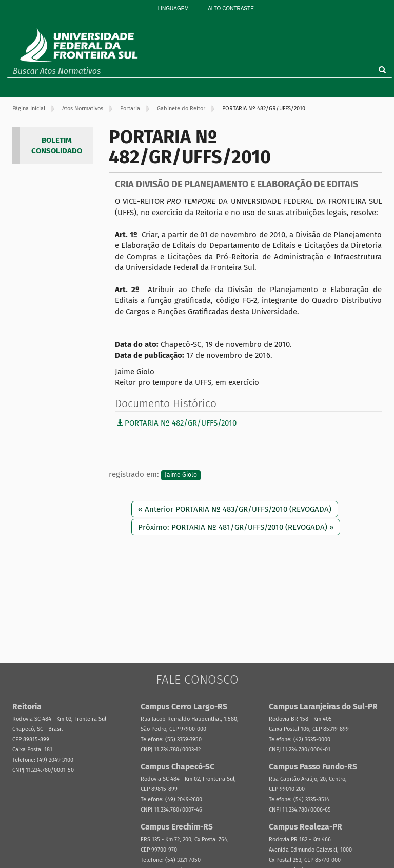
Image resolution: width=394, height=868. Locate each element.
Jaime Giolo (181, 475)
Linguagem (173, 8)
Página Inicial (29, 109)
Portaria (130, 109)
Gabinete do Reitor (181, 109)
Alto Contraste (231, 8)
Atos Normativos (83, 109)
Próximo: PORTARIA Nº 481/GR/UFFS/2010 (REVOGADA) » (236, 527)
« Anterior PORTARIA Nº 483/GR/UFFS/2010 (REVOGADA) (235, 509)
